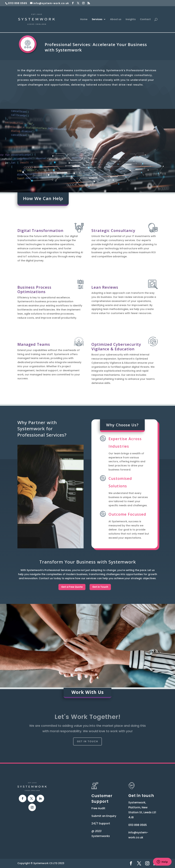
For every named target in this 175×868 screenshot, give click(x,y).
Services (97, 20)
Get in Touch (100, 587)
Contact (145, 20)
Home (84, 20)
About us (116, 20)
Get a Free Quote (72, 587)
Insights (131, 20)
